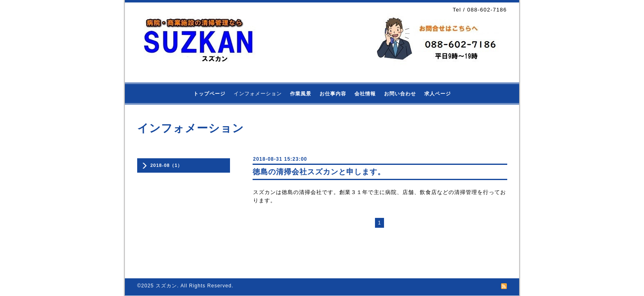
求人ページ (438, 94)
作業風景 (301, 94)
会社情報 (365, 94)
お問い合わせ (400, 94)
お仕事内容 (333, 94)
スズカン (166, 286)
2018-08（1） (167, 165)
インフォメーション (258, 94)
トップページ (209, 94)
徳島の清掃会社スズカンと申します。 (319, 172)
